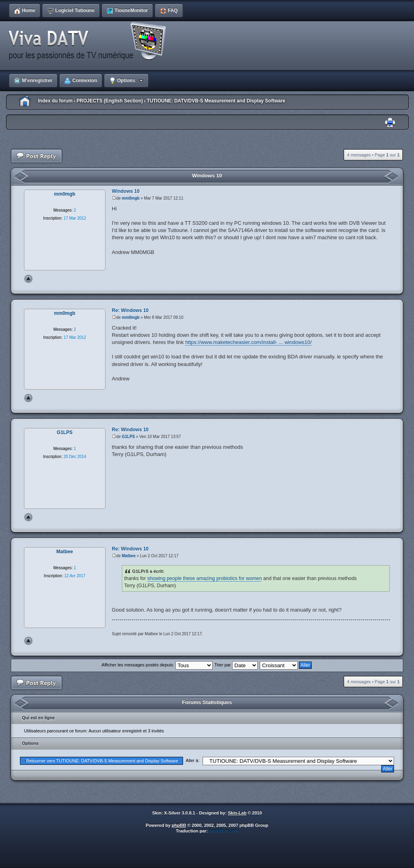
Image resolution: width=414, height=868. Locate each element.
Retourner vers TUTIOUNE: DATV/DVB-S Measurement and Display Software (102, 761)
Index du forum (55, 101)
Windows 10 (207, 175)
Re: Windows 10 (130, 310)
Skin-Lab (237, 813)
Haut (28, 279)
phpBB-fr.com (224, 831)
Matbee (129, 556)
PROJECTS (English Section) (109, 101)
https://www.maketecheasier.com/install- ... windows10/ (248, 342)
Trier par (236, 665)
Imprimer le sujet (390, 123)
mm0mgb (131, 198)
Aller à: (193, 760)
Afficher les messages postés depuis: (157, 665)
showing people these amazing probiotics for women (204, 578)
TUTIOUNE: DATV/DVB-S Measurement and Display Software (216, 101)
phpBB (179, 825)
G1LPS (128, 437)
